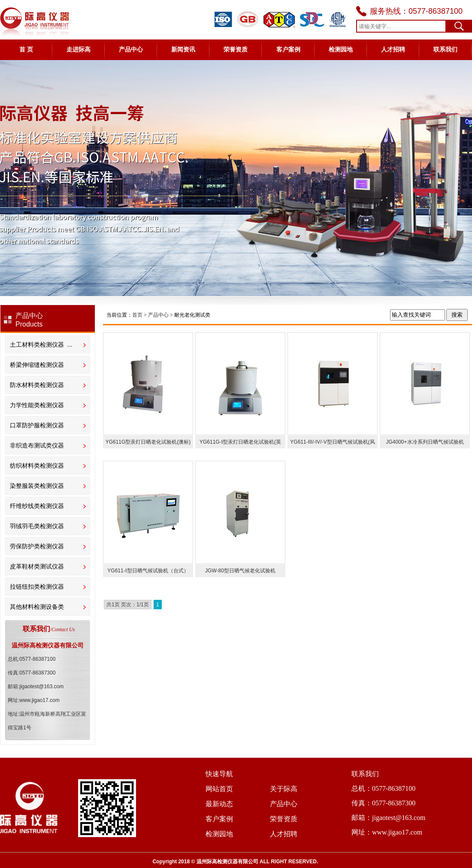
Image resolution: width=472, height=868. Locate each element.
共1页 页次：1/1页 (128, 605)
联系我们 (445, 50)
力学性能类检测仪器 (37, 405)
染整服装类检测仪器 (37, 486)
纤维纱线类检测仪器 (37, 506)
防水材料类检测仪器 (37, 385)
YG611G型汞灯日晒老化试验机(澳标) (148, 442)
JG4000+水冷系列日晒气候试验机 (425, 442)
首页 (137, 315)
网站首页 (219, 789)
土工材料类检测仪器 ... (41, 345)
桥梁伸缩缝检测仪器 (37, 365)
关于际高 (284, 789)
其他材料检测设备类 (37, 607)
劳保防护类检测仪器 (37, 546)
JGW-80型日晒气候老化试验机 (240, 571)
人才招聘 (393, 50)
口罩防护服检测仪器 (37, 425)
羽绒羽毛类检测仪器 (37, 526)
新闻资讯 (183, 50)
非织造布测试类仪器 (37, 445)
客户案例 (288, 50)
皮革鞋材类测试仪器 (37, 566)
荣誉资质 (236, 50)
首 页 (26, 50)
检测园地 (341, 50)
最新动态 (219, 804)
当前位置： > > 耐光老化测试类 (158, 315)
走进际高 (79, 50)
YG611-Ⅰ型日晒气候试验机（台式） (148, 571)
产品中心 (131, 50)
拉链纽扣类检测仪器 (37, 587)
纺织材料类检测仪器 (37, 466)
